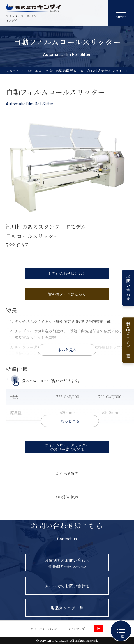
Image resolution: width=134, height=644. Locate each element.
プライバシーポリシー (45, 629)
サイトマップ (76, 629)
